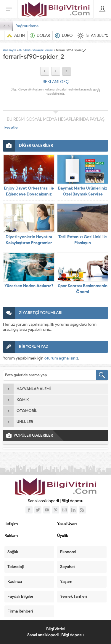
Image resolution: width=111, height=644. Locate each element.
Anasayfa (10, 50)
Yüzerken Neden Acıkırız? (29, 286)
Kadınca (15, 582)
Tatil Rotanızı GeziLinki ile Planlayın (83, 240)
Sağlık (13, 552)
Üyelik (63, 536)
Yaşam (66, 582)
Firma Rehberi (20, 611)
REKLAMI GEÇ (56, 82)
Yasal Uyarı (67, 524)
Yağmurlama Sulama (34, 26)
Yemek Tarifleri (74, 596)
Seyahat (67, 567)
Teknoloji (16, 567)
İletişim (11, 524)
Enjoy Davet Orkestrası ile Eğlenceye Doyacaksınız (29, 191)
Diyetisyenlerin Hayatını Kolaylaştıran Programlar (29, 240)
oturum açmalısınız (61, 358)
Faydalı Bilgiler (20, 596)
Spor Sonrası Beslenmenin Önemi (83, 289)
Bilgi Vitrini (56, 629)
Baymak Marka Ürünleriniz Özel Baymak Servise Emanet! (83, 194)
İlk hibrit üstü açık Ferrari (36, 50)
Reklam (11, 536)
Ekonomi (68, 552)
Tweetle (10, 127)
